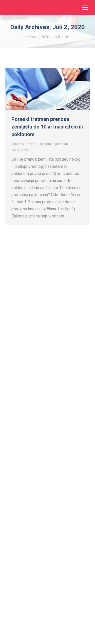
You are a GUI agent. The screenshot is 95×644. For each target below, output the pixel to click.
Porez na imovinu (24, 144)
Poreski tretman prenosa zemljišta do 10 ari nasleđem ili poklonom (47, 127)
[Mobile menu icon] (85, 8)
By (54, 144)
